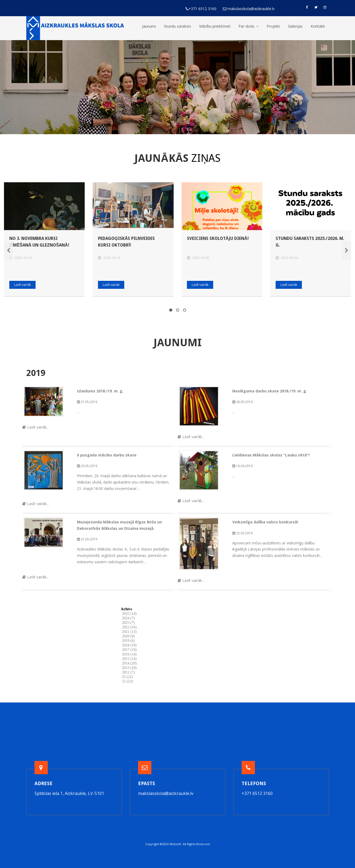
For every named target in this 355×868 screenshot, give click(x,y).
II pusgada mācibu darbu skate (107, 455)
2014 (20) (129, 663)
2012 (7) (129, 672)
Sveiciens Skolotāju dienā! (218, 238)
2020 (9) (129, 636)
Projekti (273, 26)
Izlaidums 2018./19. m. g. (100, 391)
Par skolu (249, 26)
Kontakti (318, 26)
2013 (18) (129, 668)
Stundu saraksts (177, 26)
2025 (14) (129, 614)
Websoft (175, 844)
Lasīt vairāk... (36, 427)
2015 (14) (129, 659)
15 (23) (128, 681)
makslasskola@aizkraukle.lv (166, 793)
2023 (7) (129, 623)
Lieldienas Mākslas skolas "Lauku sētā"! (271, 455)
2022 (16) (129, 627)
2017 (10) (129, 650)
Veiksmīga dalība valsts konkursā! (265, 522)
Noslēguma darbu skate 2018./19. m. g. (270, 391)
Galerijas (295, 26)
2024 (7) (129, 618)
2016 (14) (129, 654)
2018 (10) (129, 645)
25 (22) (128, 677)
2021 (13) (129, 632)
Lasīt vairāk (22, 285)
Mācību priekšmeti (215, 26)
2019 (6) (129, 641)
